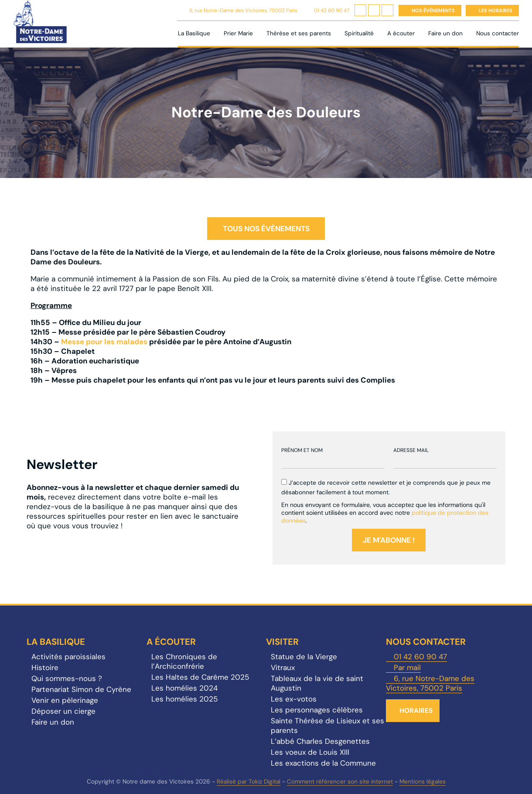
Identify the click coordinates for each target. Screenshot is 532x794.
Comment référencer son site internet (340, 782)
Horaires (416, 711)
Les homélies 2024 (184, 688)
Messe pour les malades (104, 342)
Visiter (282, 642)
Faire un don (445, 33)
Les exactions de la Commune (323, 763)
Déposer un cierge (63, 711)
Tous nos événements (266, 229)
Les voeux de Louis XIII (310, 752)
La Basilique (194, 33)
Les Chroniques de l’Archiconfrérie (184, 661)
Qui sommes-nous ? (67, 678)
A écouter (401, 33)
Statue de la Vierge (304, 657)
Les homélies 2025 (184, 699)
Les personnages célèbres (317, 710)
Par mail (407, 667)
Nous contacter (498, 33)
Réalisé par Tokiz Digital (249, 782)
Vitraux (283, 667)
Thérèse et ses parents (299, 33)
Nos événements (433, 10)
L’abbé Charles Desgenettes (320, 741)
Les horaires (496, 10)
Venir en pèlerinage (65, 700)
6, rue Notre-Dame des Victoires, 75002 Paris (243, 10)
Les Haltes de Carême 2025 (200, 677)
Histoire (45, 667)
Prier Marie (238, 33)
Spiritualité (359, 33)
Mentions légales (423, 782)
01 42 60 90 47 (332, 10)
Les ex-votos (294, 699)
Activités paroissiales (68, 657)
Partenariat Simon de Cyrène (81, 689)
